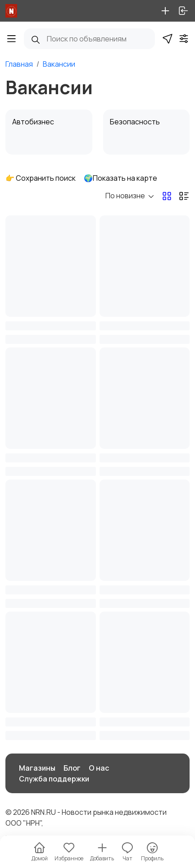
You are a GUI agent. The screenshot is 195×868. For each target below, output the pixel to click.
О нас (99, 768)
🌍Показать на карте (120, 178)
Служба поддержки (54, 779)
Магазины (37, 768)
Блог (72, 768)
